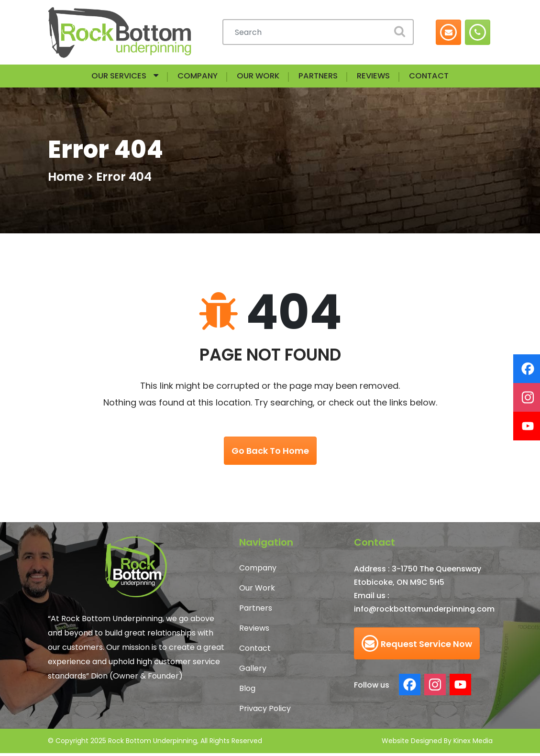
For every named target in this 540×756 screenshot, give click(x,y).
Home (66, 180)
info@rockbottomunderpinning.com (424, 612)
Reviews (387, 77)
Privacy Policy (265, 711)
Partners (324, 77)
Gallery (253, 671)
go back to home (270, 454)
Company (187, 77)
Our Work (256, 77)
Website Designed (412, 744)
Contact (450, 77)
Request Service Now (417, 646)
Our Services (99, 77)
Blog (247, 691)
